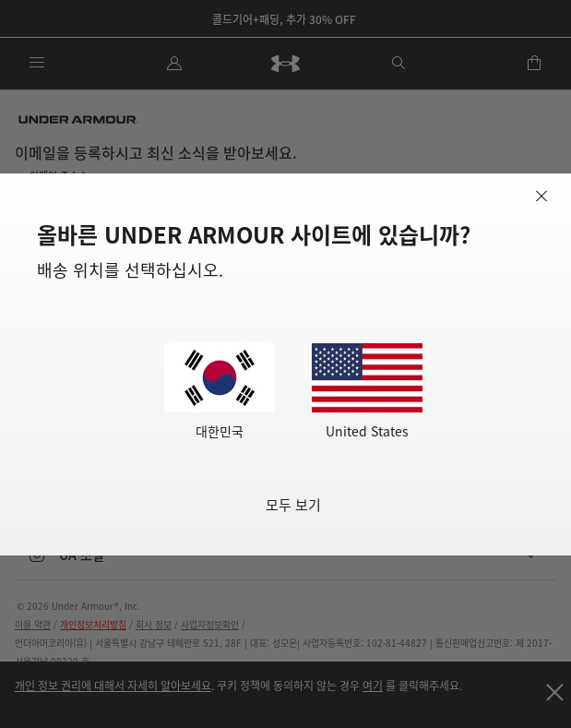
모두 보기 (293, 504)
